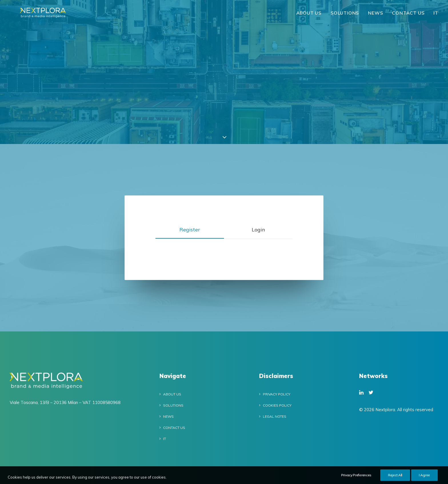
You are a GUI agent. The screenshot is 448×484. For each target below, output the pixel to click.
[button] (361, 393)
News (375, 16)
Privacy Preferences (356, 477)
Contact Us (408, 16)
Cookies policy (277, 405)
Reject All (395, 477)
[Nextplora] (46, 16)
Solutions (345, 16)
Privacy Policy (277, 394)
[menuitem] (311, 16)
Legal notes (275, 416)
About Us (309, 16)
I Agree (424, 477)
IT (436, 16)
